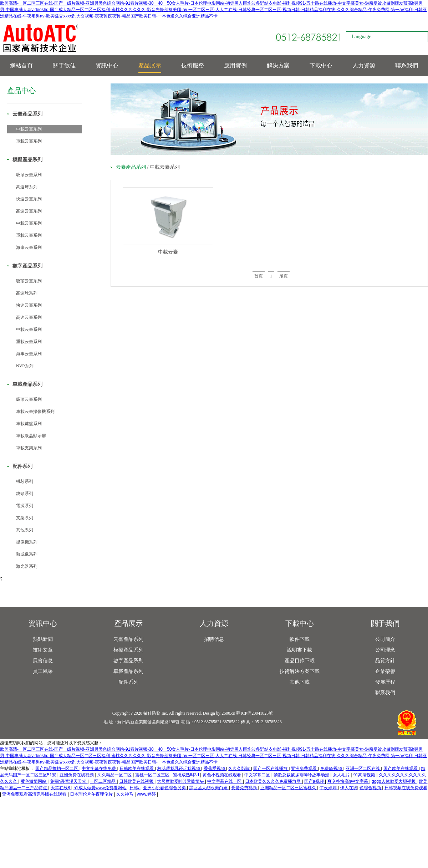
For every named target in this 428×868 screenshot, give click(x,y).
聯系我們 (407, 65)
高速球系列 (27, 187)
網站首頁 (21, 65)
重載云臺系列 (29, 141)
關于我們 (385, 623)
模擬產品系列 (128, 650)
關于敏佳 (64, 65)
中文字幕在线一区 (225, 781)
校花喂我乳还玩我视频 (179, 769)
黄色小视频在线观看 (222, 775)
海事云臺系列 (29, 247)
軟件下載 (300, 639)
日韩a (135, 788)
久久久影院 (240, 769)
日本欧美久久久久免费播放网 (273, 781)
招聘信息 (214, 639)
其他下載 (300, 682)
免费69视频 (332, 769)
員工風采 (43, 671)
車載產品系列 (128, 671)
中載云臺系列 (29, 129)
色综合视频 (371, 788)
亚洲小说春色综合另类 (165, 788)
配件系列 (128, 682)
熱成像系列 (27, 554)
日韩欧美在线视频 (137, 781)
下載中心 (321, 65)
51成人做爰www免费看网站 (100, 788)
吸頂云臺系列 (29, 175)
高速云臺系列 (29, 211)
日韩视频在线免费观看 (406, 788)
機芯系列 (25, 481)
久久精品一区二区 (115, 775)
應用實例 (235, 65)
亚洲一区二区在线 (363, 769)
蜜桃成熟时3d (187, 775)
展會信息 (43, 661)
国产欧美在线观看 (401, 769)
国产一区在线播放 (271, 769)
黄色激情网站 (34, 781)
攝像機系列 (27, 542)
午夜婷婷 (329, 788)
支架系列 (25, 518)
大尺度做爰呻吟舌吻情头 (181, 781)
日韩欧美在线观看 (137, 769)
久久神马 (125, 794)
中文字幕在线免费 (99, 769)
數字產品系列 (128, 661)
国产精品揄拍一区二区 (57, 769)
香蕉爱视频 (215, 769)
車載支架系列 (29, 448)
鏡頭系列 (25, 494)
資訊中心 (107, 65)
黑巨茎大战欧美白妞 (209, 788)
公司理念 (385, 650)
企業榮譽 (385, 671)
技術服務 (193, 65)
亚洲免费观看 (304, 769)
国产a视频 (315, 781)
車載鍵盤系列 (29, 424)
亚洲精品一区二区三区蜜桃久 (289, 788)
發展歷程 (385, 682)
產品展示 (150, 65)
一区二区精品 (103, 781)
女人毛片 (342, 775)
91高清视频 (365, 775)
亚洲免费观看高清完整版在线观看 (35, 794)
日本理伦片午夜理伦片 (92, 794)
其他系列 (25, 530)
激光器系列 (27, 566)
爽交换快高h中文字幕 (348, 781)
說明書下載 (300, 650)
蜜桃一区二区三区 (153, 775)
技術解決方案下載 (300, 671)
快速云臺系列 (29, 199)
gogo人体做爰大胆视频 (394, 781)
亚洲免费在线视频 (77, 775)
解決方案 (278, 65)
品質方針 (385, 661)
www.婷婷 (147, 794)
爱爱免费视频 (244, 788)
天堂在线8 (61, 788)
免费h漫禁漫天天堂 (69, 781)
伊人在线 (349, 788)
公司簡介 (385, 639)
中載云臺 (168, 252)
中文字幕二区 (258, 775)
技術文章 (43, 650)
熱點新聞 (43, 639)
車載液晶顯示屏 (31, 436)
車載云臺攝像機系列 (35, 412)
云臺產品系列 (131, 167)
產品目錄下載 (300, 661)
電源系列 (25, 506)
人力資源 (364, 65)
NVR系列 (25, 366)
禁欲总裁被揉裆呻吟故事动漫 (302, 775)
